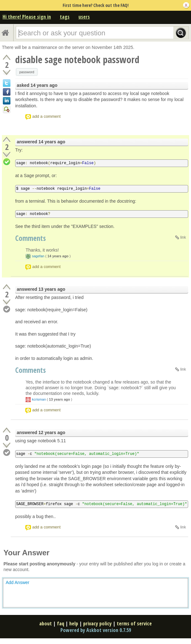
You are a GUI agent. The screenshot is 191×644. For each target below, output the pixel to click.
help (74, 623)
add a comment (46, 116)
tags (65, 17)
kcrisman (39, 399)
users (84, 17)
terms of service (134, 623)
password (27, 72)
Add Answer (18, 582)
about (46, 623)
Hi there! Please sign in (27, 17)
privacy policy (97, 623)
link (183, 237)
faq (61, 623)
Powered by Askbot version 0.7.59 (96, 630)
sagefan (38, 256)
